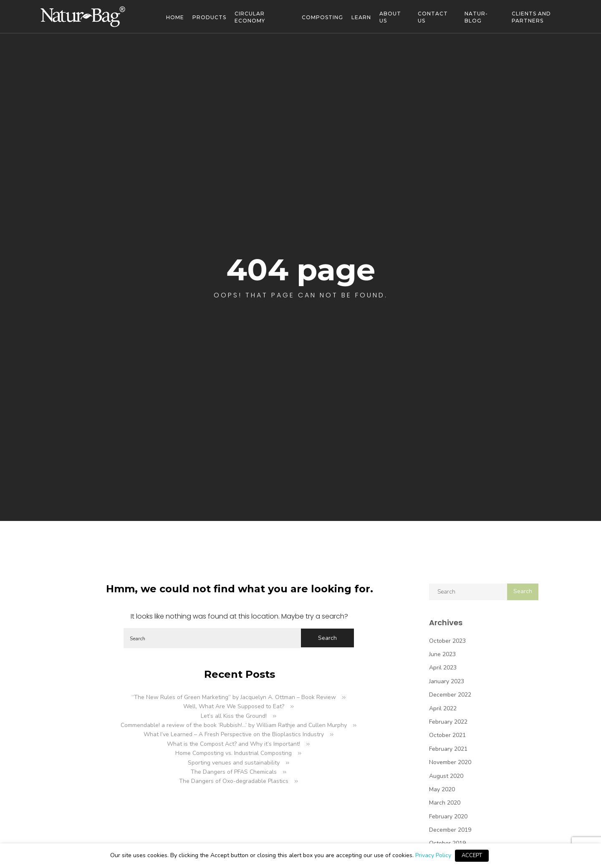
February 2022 (448, 722)
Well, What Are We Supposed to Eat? (234, 706)
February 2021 (448, 749)
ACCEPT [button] (472, 855)
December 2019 (450, 830)
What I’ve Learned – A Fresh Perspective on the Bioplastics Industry (234, 734)
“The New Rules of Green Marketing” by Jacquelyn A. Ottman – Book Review (234, 697)
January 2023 (447, 681)
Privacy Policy (433, 855)
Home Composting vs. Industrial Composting (234, 753)
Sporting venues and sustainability (234, 763)
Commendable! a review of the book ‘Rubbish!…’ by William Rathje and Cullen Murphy (234, 725)
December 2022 (450, 695)
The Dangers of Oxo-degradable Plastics (234, 781)
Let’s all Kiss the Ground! (234, 716)
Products (209, 17)
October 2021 (447, 735)
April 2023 (443, 668)
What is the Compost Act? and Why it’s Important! (234, 744)
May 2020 (442, 789)
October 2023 (447, 641)
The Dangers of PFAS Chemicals (234, 772)
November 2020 (450, 762)
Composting (322, 17)
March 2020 (445, 803)
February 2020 (448, 816)
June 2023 (442, 654)
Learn (361, 17)
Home (175, 17)
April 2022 (443, 708)
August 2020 (446, 776)
